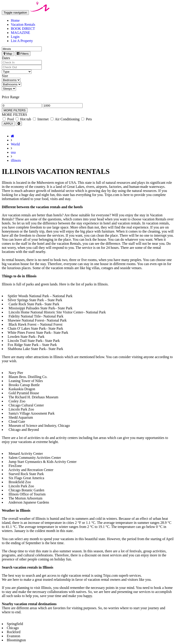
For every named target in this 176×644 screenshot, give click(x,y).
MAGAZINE (20, 33)
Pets (87, 119)
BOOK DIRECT (23, 29)
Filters (23, 54)
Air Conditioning (65, 119)
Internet (41, 119)
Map (8, 54)
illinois (16, 160)
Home (15, 20)
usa (13, 152)
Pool (8, 119)
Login (15, 37)
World (15, 144)
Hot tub (23, 119)
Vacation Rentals (23, 24)
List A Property (22, 41)
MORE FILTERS (15, 110)
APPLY (8, 124)
